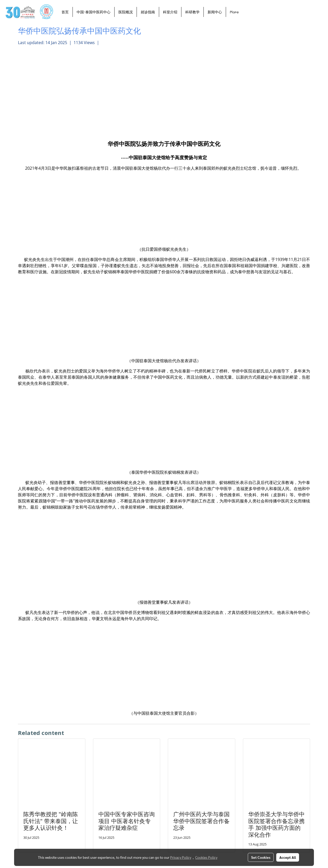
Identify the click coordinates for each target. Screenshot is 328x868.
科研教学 (192, 12)
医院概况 (126, 12)
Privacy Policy (181, 857)
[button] (247, 12)
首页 (65, 12)
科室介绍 (170, 12)
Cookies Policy (206, 857)
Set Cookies (261, 857)
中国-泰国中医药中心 (94, 12)
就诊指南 (148, 12)
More (234, 12)
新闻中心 (215, 12)
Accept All (288, 857)
